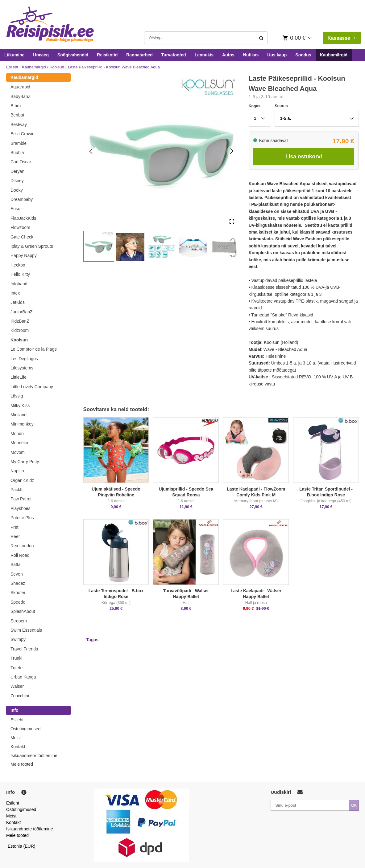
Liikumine (14, 55)
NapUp (17, 471)
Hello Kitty (20, 274)
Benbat (17, 115)
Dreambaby (22, 199)
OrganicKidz (22, 480)
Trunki (16, 658)
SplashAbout (23, 611)
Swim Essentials (26, 630)
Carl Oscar (21, 162)
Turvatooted (174, 55)
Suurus (281, 106)
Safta (16, 564)
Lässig (17, 396)
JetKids (18, 302)
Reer (15, 536)
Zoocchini (20, 696)
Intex (15, 293)
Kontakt (18, 747)
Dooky (17, 190)
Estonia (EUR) (22, 846)
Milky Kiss (20, 405)
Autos (228, 55)
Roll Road (20, 555)
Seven (17, 574)
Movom (18, 452)
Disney (17, 181)
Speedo (18, 602)
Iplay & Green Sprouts (32, 246)
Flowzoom (20, 227)
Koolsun (57, 67)
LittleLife (19, 377)
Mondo (17, 434)
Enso (15, 209)
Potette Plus (22, 518)
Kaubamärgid (334, 55)
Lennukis (204, 55)
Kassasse (341, 38)
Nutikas (251, 55)
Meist (16, 738)
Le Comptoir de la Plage (34, 349)
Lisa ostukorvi (304, 157)
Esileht (12, 67)
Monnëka (19, 443)
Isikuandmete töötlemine (34, 756)
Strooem (19, 621)
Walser (17, 686)
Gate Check (22, 237)
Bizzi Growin (23, 134)
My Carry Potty (25, 462)
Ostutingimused (25, 729)
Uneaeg (41, 55)
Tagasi (93, 640)
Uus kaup (277, 55)
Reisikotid (107, 55)
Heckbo (18, 265)
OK (354, 805)
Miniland (19, 415)
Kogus (255, 106)
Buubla (17, 153)
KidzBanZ (20, 321)
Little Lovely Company (32, 387)
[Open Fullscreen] (232, 222)
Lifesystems (22, 368)
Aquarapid (20, 87)
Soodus (303, 55)
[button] (99, 246)
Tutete (17, 668)
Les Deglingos (24, 359)
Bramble (19, 143)
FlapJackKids (23, 218)
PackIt (17, 490)
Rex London (22, 546)
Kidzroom (20, 330)
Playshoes (21, 508)
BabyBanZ (21, 96)
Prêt (15, 527)
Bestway (19, 124)
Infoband (19, 284)
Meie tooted (22, 764)
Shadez (18, 583)
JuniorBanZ (22, 312)
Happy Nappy (24, 255)
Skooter (18, 593)
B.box (16, 106)
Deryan (17, 171)
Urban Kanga (23, 677)
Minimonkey (22, 424)
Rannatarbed (139, 55)
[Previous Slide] (91, 151)
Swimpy (18, 639)
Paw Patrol (21, 499)
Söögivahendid (73, 55)
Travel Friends (24, 649)
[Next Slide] (232, 151)
